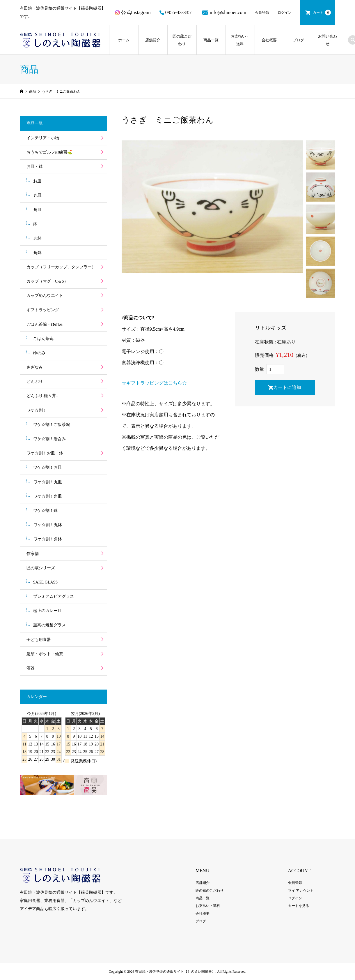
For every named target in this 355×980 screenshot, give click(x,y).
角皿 (38, 210)
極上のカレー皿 (47, 611)
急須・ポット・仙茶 (45, 654)
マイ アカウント (301, 891)
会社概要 (269, 40)
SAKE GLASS (45, 582)
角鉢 (38, 253)
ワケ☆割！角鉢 (48, 539)
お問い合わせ (328, 40)
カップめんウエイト (45, 296)
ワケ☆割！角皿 (48, 496)
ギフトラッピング (43, 310)
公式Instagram (133, 12)
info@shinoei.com (224, 12)
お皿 (37, 181)
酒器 (31, 668)
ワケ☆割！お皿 (47, 467)
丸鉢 (38, 238)
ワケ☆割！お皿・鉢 (45, 453)
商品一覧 (211, 40)
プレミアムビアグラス (54, 596)
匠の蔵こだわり (182, 40)
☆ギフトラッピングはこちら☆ (154, 383)
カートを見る (299, 906)
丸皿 (38, 195)
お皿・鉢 (35, 166)
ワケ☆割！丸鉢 (48, 525)
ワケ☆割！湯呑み (49, 439)
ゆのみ (39, 353)
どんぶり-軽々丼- (42, 396)
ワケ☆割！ (37, 410)
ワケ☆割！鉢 (45, 511)
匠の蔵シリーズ (41, 568)
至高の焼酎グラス (49, 625)
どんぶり (35, 381)
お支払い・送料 (240, 40)
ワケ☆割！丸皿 (48, 482)
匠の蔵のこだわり (210, 891)
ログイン (285, 13)
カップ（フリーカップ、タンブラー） (61, 267)
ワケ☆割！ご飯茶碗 (52, 425)
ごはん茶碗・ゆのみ (45, 324)
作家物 (33, 554)
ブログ (298, 40)
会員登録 (262, 13)
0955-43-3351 (176, 12)
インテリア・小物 (43, 138)
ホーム (124, 40)
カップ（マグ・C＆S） (47, 281)
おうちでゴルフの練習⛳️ (49, 152)
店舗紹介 (153, 40)
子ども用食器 (39, 640)
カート (322, 13)
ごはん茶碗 (43, 339)
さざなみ (35, 367)
